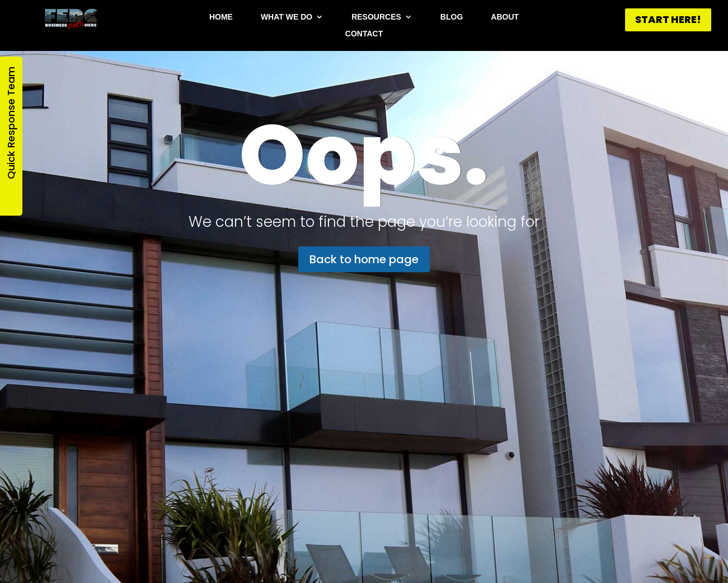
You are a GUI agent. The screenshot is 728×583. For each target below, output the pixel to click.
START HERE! (668, 19)
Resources (376, 17)
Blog (452, 17)
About (505, 17)
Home (221, 17)
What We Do (286, 17)
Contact (364, 34)
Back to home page (364, 259)
